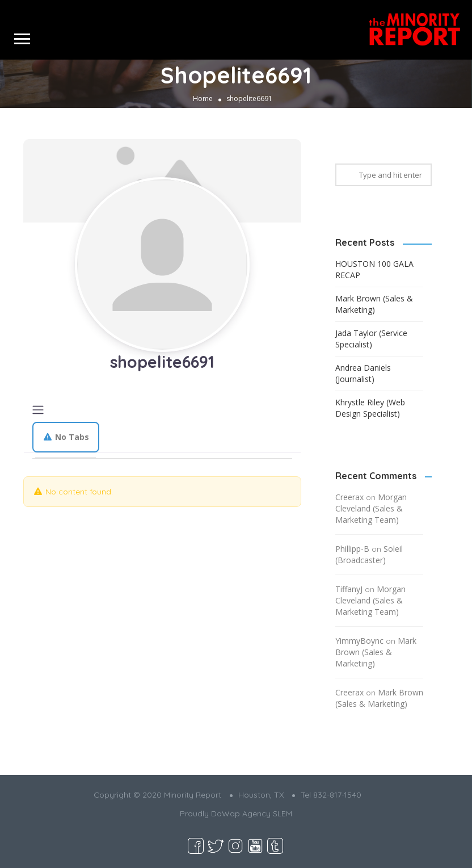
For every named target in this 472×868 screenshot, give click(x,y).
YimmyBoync (359, 641)
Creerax (349, 497)
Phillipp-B (352, 549)
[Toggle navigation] (38, 410)
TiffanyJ (349, 589)
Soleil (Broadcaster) (369, 554)
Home (203, 98)
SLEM (283, 814)
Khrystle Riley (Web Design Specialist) (370, 408)
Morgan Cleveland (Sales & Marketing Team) (371, 508)
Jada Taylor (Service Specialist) (371, 339)
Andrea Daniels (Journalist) (363, 373)
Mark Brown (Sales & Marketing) (374, 304)
